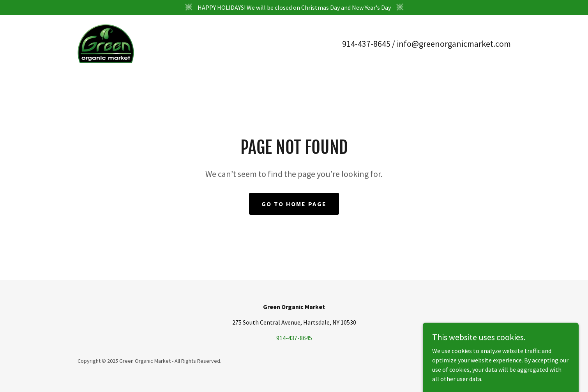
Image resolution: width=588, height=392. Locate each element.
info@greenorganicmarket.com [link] (454, 44)
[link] (106, 43)
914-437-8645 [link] (366, 44)
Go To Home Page (294, 204)
